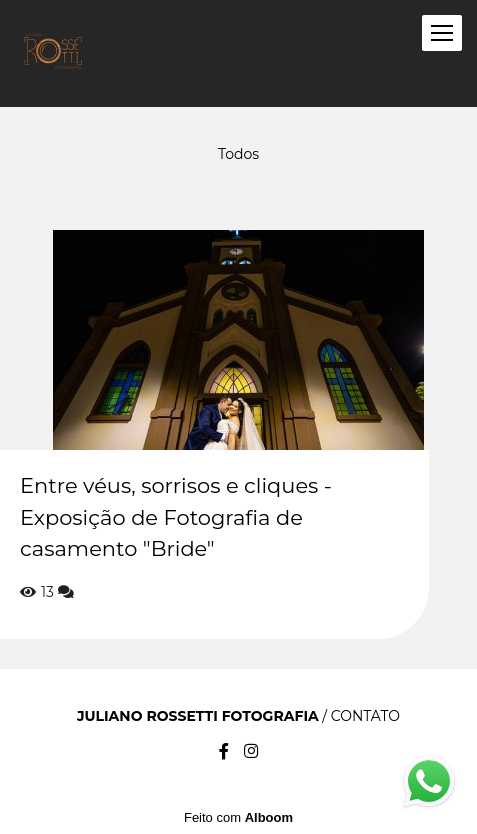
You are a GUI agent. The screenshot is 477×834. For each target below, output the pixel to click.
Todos (238, 154)
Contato (365, 716)
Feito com (238, 817)
